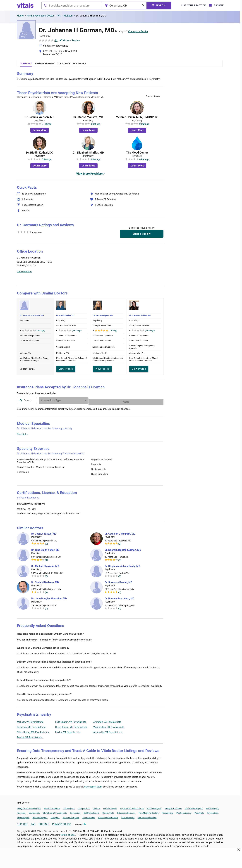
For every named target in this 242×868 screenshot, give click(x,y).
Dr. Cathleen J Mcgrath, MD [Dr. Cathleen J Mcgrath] (120, 532)
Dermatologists (110, 807)
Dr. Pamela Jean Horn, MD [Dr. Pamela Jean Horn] (119, 597)
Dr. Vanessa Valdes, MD (140, 315)
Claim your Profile (138, 31)
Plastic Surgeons (184, 811)
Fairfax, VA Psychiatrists (68, 731)
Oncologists (75, 811)
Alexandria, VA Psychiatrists (108, 731)
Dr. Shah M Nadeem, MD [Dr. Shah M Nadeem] (45, 581)
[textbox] (72, 5)
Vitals (161, 280)
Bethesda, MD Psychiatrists (31, 726)
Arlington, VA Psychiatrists (107, 720)
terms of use (68, 833)
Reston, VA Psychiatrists (30, 736)
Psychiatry (22, 433)
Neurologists (34, 811)
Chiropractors (84, 807)
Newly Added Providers (108, 816)
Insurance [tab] (80, 64)
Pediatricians (168, 811)
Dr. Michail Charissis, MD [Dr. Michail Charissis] (45, 565)
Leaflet (145, 280)
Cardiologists (69, 807)
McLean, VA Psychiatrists (30, 720)
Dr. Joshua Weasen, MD (40, 117)
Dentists (96, 807)
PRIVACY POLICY (62, 823)
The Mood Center (137, 153)
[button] (147, 265)
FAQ (33, 823)
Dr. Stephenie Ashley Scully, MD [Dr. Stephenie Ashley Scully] (122, 565)
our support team (93, 785)
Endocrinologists (154, 807)
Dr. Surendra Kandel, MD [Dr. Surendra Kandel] (118, 581)
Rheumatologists (40, 816)
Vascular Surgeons (71, 816)
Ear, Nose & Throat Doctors (132, 807)
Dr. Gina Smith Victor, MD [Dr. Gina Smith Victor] (45, 548)
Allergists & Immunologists (29, 807)
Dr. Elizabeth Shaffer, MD (88, 153)
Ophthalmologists (91, 811)
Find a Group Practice (147, 816)
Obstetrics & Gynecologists (55, 811)
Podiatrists (199, 811)
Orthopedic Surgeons (126, 811)
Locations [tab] (64, 64)
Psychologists (23, 816)
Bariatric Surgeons (52, 807)
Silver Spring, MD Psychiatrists (33, 731)
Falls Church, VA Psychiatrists (71, 720)
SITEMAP (44, 823)
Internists (21, 811)
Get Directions (24, 272)
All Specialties (89, 816)
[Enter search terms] (121, 401)
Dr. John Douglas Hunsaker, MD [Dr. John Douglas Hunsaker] (49, 597)
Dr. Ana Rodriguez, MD (103, 315)
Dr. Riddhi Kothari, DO (40, 153)
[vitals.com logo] (26, 5)
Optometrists (108, 811)
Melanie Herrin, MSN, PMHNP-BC (137, 117)
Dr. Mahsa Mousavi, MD (88, 117)
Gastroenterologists (194, 807)
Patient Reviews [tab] (45, 64)
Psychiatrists (213, 811)
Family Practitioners (173, 807)
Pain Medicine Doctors (149, 811)
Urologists (55, 816)
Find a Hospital (128, 816)
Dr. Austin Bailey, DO (65, 315)
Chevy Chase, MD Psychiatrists (71, 726)
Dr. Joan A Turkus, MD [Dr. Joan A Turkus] (44, 532)
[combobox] (72, 5)
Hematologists (212, 807)
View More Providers (89, 174)
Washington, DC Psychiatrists (109, 726)
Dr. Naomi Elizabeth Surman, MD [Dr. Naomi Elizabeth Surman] (123, 548)
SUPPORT (22, 823)
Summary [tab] (26, 64)
